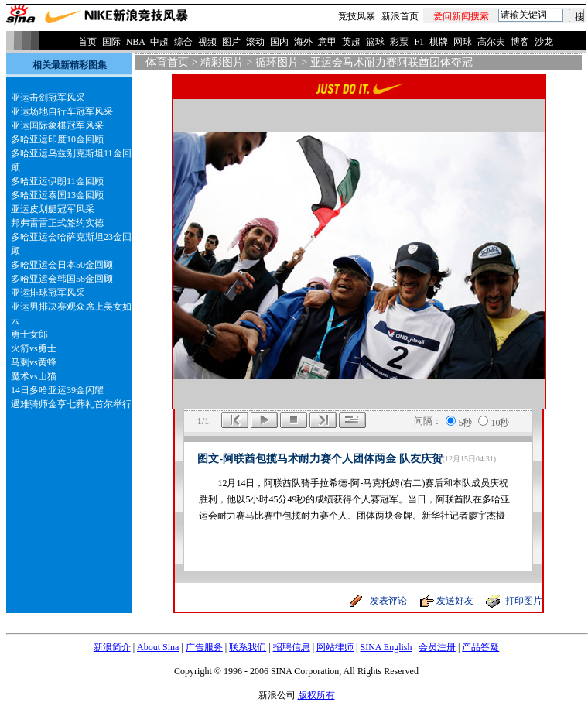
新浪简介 (112, 647)
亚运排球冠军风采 (48, 293)
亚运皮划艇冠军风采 (53, 209)
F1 (419, 42)
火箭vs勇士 (34, 348)
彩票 (399, 42)
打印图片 (524, 601)
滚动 (255, 42)
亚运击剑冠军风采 (48, 98)
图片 (231, 42)
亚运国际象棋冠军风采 (57, 125)
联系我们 (248, 647)
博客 (520, 42)
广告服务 (204, 647)
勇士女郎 (29, 334)
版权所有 (316, 695)
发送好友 (455, 601)
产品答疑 (480, 647)
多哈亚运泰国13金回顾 (57, 195)
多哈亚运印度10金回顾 (57, 139)
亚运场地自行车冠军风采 (62, 111)
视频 (207, 42)
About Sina (158, 647)
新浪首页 (400, 16)
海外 (303, 42)
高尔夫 (491, 42)
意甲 (327, 42)
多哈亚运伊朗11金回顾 (57, 181)
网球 (463, 42)
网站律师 (335, 647)
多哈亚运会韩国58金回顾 (62, 279)
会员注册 (437, 647)
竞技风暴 (357, 16)
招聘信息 (292, 647)
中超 (159, 42)
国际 (111, 42)
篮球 (375, 42)
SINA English (386, 647)
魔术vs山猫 (34, 376)
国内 (279, 42)
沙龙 (544, 42)
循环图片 (277, 62)
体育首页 (167, 62)
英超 (351, 42)
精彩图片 (222, 62)
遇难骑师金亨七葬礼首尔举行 (71, 404)
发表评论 (388, 601)
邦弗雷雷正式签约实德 (57, 223)
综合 (183, 42)
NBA (136, 42)
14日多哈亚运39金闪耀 (57, 390)
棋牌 (439, 42)
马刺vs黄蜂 (34, 362)
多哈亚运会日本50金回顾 (62, 265)
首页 (87, 42)
